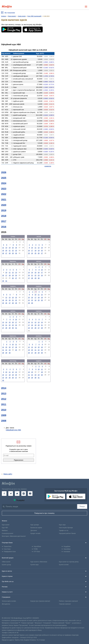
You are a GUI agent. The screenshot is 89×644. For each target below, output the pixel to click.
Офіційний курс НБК (13, 430)
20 (6, 250)
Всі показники (10, 13)
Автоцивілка (6, 604)
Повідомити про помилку (44, 513)
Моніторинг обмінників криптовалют (14, 536)
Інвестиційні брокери (66, 528)
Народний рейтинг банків (67, 533)
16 (16, 248)
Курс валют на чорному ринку (69, 562)
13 (6, 248)
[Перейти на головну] (7, 7)
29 (13, 253)
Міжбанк (5, 531)
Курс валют (6, 525)
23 (16, 250)
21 (10, 250)
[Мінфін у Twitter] (17, 494)
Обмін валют (6, 562)
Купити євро (35, 565)
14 (10, 248)
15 (13, 248)
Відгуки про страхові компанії (40, 601)
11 (35, 248)
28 (10, 253)
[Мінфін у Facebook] (4, 494)
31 (6, 281)
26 (3, 253)
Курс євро (62, 525)
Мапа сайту (8, 474)
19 (3, 250)
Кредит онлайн (35, 533)
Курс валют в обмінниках (39, 562)
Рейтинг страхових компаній (68, 601)
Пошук (82, 506)
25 (35, 253)
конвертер (48, 166)
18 (35, 250)
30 (16, 253)
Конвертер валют (8, 533)
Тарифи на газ (64, 531)
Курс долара (35, 525)
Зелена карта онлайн (9, 601)
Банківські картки (36, 528)
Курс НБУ (5, 528)
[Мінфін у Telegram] (11, 494)
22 (13, 250)
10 (32, 248)
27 (6, 253)
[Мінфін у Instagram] (24, 494)
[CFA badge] (7, 612)
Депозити (34, 531)
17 (32, 250)
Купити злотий (64, 565)
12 (3, 248)
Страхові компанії (65, 604)
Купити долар (6, 565)
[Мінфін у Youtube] (30, 494)
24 (32, 253)
